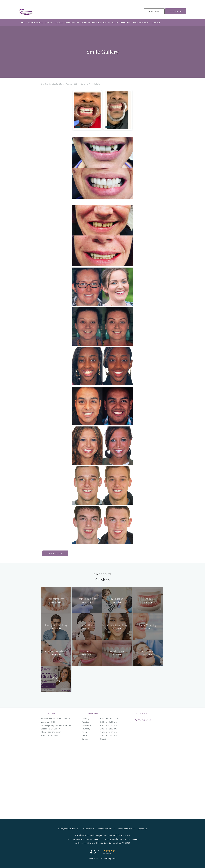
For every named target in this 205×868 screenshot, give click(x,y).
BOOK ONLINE (55, 553)
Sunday (102, 739)
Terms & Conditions (106, 829)
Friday (102, 732)
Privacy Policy (88, 829)
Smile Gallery (96, 84)
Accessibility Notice (126, 829)
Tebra (114, 858)
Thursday (102, 729)
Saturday (102, 735)
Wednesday (102, 725)
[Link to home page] (23, 11)
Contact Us (142, 829)
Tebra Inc (76, 829)
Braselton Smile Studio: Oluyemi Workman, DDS (59, 84)
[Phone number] (143, 720)
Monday (102, 718)
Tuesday (102, 722)
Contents (85, 84)
